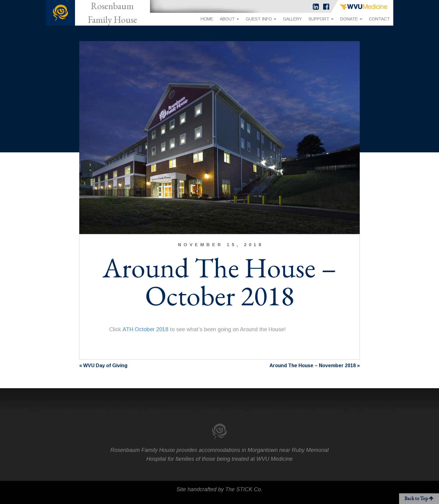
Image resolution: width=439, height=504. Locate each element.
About (229, 19)
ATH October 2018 (145, 329)
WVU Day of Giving (105, 366)
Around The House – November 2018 (312, 366)
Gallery (292, 19)
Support (321, 19)
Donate (351, 19)
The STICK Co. (244, 489)
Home (207, 19)
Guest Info (261, 19)
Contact (379, 19)
